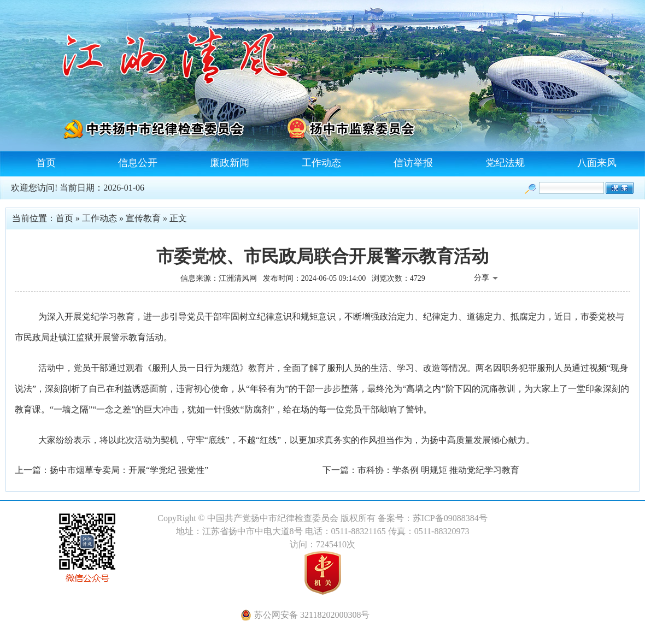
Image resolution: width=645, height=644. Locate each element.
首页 (46, 163)
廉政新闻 (230, 163)
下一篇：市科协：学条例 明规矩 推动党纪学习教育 (421, 470)
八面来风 (597, 163)
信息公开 (138, 163)
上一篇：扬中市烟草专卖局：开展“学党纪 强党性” (112, 470)
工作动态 (321, 163)
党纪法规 (505, 163)
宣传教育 (143, 218)
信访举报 (413, 163)
